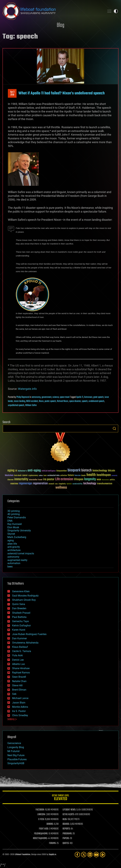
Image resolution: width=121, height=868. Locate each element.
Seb (14, 694)
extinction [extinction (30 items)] (64, 476)
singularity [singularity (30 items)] (62, 484)
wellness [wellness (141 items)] (61, 488)
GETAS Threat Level (60, 798)
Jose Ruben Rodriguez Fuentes (29, 634)
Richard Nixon (63, 401)
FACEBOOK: (40, 810)
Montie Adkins (20, 707)
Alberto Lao (19, 664)
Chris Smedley (20, 715)
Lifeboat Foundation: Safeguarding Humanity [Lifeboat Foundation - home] (53, 11)
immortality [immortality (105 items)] (21, 479)
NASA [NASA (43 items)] (99, 480)
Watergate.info (27, 389)
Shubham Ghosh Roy (24, 600)
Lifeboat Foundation (23, 855)
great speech (98, 397)
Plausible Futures (17, 759)
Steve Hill (17, 685)
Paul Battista (19, 617)
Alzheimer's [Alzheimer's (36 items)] (22, 471)
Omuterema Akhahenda (25, 643)
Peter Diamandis (17, 517)
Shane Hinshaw (21, 668)
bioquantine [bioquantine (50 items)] (62, 471)
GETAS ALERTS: (69, 815)
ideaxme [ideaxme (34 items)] (10, 480)
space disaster (75, 401)
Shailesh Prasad (21, 613)
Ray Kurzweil (15, 524)
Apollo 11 (80, 397)
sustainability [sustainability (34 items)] (77, 484)
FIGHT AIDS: (44, 829)
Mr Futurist (13, 751)
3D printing (14, 511)
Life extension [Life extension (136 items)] (64, 479)
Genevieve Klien (21, 591)
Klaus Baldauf (20, 647)
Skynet (11, 534)
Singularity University (19, 531)
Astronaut (88, 397)
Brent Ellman (19, 690)
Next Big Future (16, 755)
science (56, 397)
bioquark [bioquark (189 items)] (74, 470)
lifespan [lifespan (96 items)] (79, 479)
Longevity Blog (16, 747)
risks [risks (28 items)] (56, 484)
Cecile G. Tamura (22, 651)
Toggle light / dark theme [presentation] (116, 11)
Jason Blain (19, 703)
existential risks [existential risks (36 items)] (53, 476)
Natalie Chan (19, 681)
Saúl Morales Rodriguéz (25, 596)
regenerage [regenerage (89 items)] (25, 484)
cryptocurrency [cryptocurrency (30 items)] (33, 476)
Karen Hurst (19, 630)
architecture (14, 550)
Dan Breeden (19, 608)
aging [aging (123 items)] (11, 471)
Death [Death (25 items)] (45, 476)
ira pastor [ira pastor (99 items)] (49, 479)
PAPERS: (66, 838)
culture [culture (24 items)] (41, 476)
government (47, 397)
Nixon (41, 401)
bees (10, 567)
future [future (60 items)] (71, 475)
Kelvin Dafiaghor (21, 626)
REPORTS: (66, 829)
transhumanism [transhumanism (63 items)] (105, 484)
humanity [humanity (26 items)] (114, 476)
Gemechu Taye (20, 621)
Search (114, 428)
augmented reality (17, 560)
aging (11, 540)
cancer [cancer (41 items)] (25, 476)
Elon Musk (13, 527)
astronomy (36, 397)
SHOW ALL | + (12, 720)
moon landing (20, 401)
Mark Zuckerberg (17, 537)
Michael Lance (20, 698)
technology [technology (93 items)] (90, 484)
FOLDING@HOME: (41, 834)
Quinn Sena (19, 604)
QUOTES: (66, 843)
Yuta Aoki (17, 655)
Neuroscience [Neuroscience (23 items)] (105, 480)
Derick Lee (18, 660)
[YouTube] (96, 855)
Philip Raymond (23, 397)
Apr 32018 (12, 93)
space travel (65, 397)
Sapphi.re (52, 855)
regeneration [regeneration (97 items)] (40, 483)
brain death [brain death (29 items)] (18, 476)
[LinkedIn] (90, 855)
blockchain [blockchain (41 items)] (9, 476)
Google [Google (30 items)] (84, 476)
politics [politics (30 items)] (112, 480)
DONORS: (50, 824)
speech (85, 401)
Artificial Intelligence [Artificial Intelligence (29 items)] (49, 471)
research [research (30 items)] (51, 484)
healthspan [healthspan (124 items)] (104, 475)
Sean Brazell (19, 677)
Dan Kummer (19, 638)
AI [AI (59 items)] (16, 471)
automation (14, 563)
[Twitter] (84, 855)
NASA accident (32, 401)
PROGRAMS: (67, 834)
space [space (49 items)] (69, 484)
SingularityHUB (16, 763)
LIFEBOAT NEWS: (69, 810)
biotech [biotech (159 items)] (86, 470)
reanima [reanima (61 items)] (14, 484)
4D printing (14, 514)
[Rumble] (103, 855)
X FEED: (41, 819)
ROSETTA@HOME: (40, 838)
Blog (60, 25)
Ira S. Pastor (19, 711)
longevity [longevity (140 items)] (90, 479)
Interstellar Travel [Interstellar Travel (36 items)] (36, 480)
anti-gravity (14, 547)
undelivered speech (96, 401)
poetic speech (50, 401)
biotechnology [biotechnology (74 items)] (100, 471)
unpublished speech (16, 405)
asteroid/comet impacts (21, 553)
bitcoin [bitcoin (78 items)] (111, 471)
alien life (12, 544)
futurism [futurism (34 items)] (78, 476)
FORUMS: (53, 843)
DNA (10, 521)
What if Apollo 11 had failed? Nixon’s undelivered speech (62, 93)
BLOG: (65, 819)
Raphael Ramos (21, 673)
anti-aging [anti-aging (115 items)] (34, 471)
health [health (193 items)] (91, 475)
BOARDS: (66, 824)
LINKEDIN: (41, 815)
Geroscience (14, 743)
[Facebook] (77, 855)
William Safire (31, 405)
